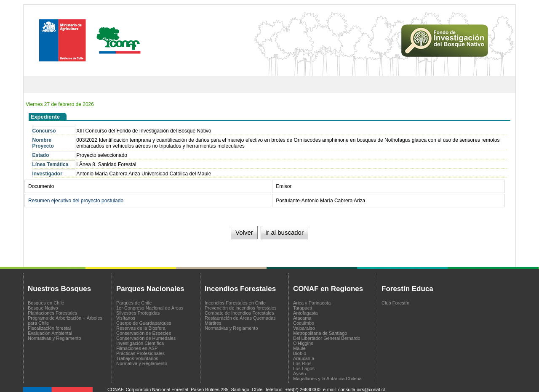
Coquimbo (304, 323)
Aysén (299, 373)
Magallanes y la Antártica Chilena (327, 379)
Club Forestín (395, 303)
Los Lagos (304, 368)
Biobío (300, 353)
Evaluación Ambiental (50, 333)
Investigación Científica (140, 343)
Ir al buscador (284, 232)
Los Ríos (302, 363)
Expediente (45, 117)
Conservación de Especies (144, 333)
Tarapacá (303, 308)
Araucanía (304, 358)
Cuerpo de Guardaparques (144, 323)
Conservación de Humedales (146, 338)
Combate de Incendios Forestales (239, 313)
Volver (244, 232)
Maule (299, 348)
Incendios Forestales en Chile (235, 303)
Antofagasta (306, 313)
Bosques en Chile (46, 303)
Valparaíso (304, 328)
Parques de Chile (134, 303)
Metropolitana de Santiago (320, 333)
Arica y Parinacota (312, 303)
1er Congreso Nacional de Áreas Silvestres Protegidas (150, 310)
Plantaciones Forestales (52, 313)
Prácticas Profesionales (140, 353)
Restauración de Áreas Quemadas (240, 318)
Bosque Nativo (43, 308)
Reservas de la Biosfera (141, 328)
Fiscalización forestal (49, 328)
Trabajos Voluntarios (137, 358)
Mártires (213, 323)
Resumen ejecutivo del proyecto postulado (76, 201)
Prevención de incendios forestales (241, 308)
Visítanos (126, 318)
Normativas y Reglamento (55, 338)
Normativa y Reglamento (142, 363)
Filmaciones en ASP (137, 348)
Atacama (302, 318)
